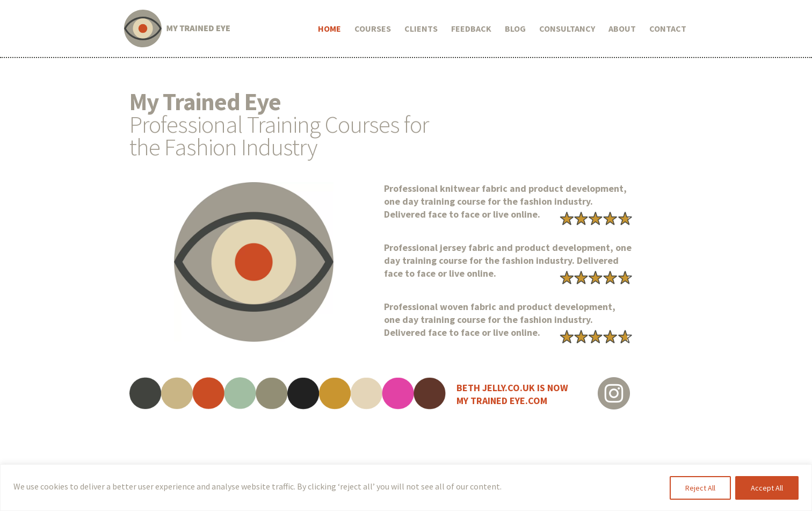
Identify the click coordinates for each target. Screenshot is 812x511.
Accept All (767, 488)
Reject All (700, 488)
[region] (406, 488)
